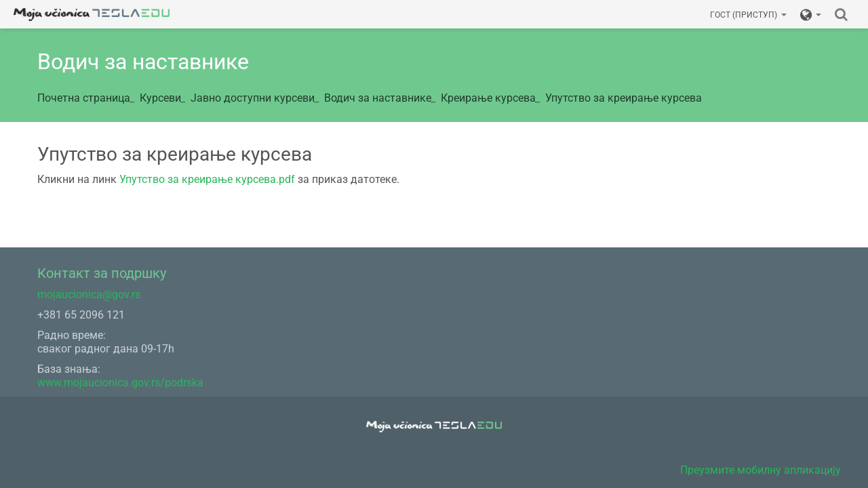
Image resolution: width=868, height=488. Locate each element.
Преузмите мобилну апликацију (761, 470)
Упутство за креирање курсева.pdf (207, 179)
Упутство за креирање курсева (624, 98)
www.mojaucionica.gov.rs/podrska (120, 383)
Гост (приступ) (748, 15)
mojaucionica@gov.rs (89, 294)
